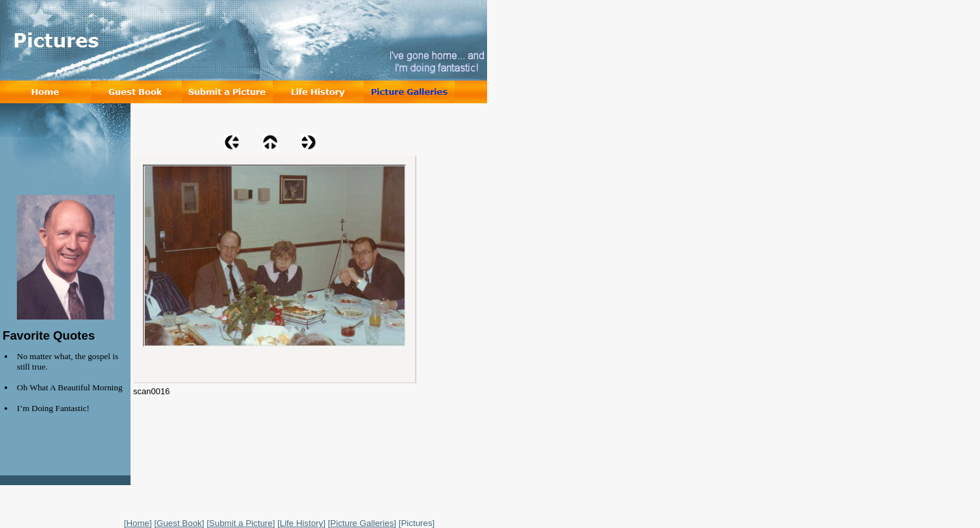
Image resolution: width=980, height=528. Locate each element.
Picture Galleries (362, 523)
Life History (302, 523)
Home (138, 523)
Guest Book (179, 523)
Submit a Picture (241, 523)
